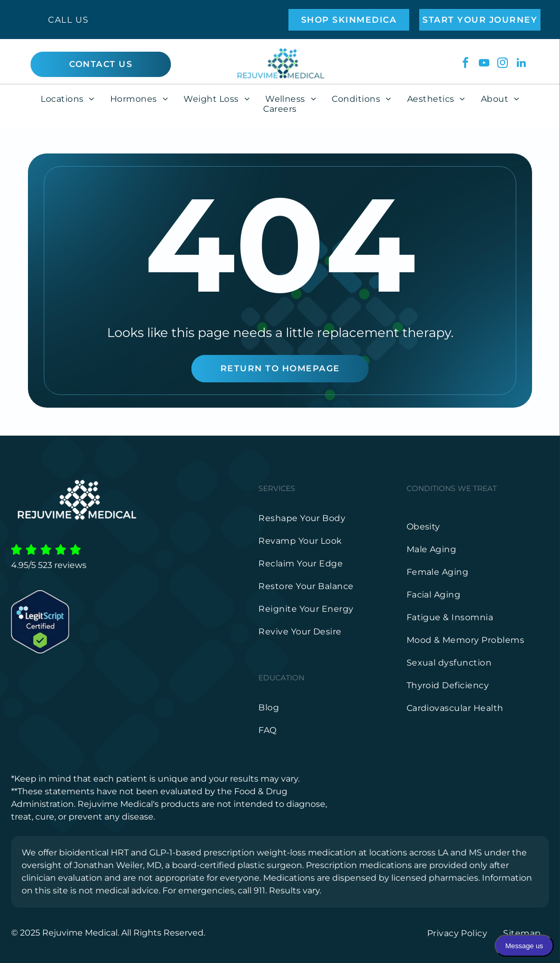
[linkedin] (521, 64)
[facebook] (466, 64)
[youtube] (484, 64)
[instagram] (503, 64)
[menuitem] (67, 99)
